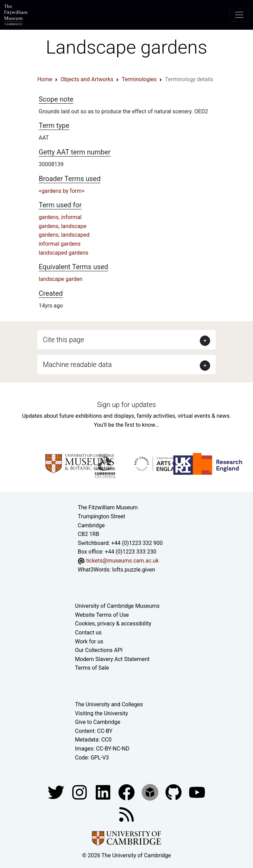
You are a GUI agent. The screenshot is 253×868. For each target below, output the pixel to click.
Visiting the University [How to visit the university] (101, 713)
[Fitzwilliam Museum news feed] (126, 814)
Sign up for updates (126, 405)
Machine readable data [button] (77, 365)
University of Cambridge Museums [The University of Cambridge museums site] (117, 606)
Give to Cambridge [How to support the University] (98, 722)
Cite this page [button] (63, 340)
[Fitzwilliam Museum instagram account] (80, 792)
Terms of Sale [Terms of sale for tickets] (92, 668)
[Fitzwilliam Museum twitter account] (57, 792)
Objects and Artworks (87, 79)
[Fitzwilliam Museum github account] (174, 792)
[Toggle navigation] (239, 15)
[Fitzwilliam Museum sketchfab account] (151, 792)
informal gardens (60, 244)
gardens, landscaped (64, 235)
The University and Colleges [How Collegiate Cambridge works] (109, 704)
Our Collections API (99, 650)
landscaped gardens (64, 253)
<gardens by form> (62, 191)
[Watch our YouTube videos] (197, 792)
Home (45, 79)
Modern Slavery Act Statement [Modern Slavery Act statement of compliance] (112, 659)
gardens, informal (60, 217)
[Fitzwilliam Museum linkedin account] (127, 792)
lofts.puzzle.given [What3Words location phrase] (133, 570)
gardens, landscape (63, 226)
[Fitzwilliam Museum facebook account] (104, 792)
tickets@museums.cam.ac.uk (122, 561)
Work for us (89, 641)
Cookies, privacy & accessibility (113, 624)
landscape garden (61, 279)
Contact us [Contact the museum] (88, 633)
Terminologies (139, 79)
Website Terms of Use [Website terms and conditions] (102, 615)
